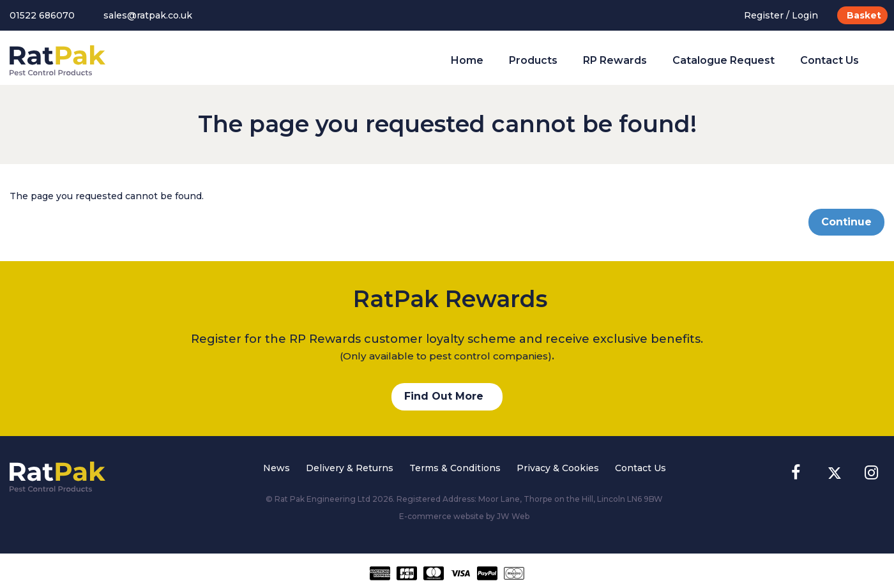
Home (467, 60)
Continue (846, 222)
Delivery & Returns (350, 468)
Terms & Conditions (455, 468)
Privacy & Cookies (558, 468)
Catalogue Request (724, 60)
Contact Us (830, 60)
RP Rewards (615, 60)
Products (533, 60)
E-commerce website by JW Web (464, 516)
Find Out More (444, 396)
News (277, 468)
